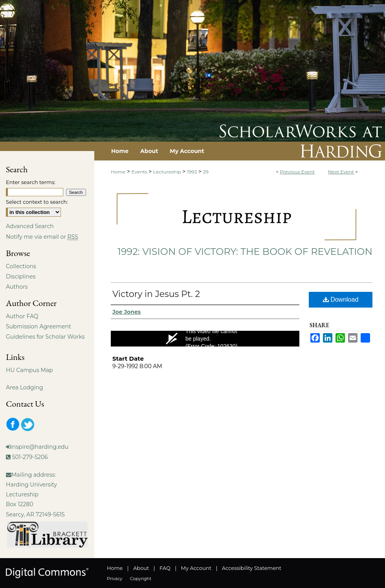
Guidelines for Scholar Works (45, 337)
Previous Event (297, 172)
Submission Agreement (38, 326)
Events (140, 172)
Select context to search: (37, 202)
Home (118, 172)
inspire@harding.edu (39, 447)
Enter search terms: (31, 182)
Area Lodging (24, 387)
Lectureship (168, 172)
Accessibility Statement (252, 568)
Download (341, 300)
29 (206, 172)
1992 (193, 172)
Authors (17, 287)
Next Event (341, 172)
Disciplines (21, 276)
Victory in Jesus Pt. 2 (156, 294)
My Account (196, 568)
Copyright (141, 579)
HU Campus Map (29, 370)
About (141, 568)
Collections (21, 266)
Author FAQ (22, 316)
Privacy (115, 579)
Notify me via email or (42, 237)
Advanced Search (30, 226)
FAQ (165, 568)
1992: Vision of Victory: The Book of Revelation (245, 252)
